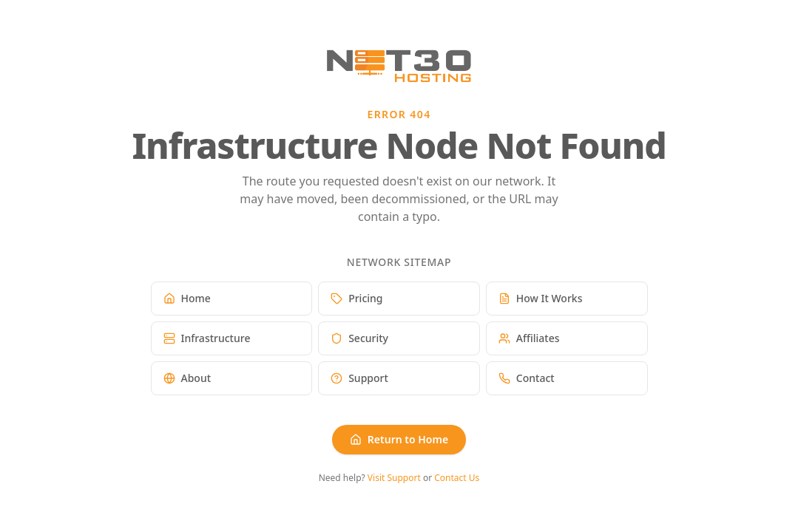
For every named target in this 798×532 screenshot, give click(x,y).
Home (187, 298)
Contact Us (457, 478)
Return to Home (399, 439)
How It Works (541, 298)
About (187, 378)
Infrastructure (207, 338)
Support (359, 378)
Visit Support (394, 478)
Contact (527, 378)
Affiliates (529, 338)
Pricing (356, 298)
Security (359, 338)
